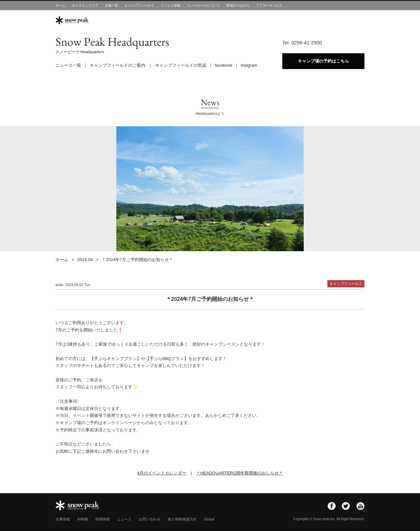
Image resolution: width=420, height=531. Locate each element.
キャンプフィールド (139, 5)
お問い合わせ (150, 519)
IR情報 (83, 519)
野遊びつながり (238, 5)
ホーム (60, 5)
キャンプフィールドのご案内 (117, 65)
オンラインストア (85, 5)
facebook (224, 65)
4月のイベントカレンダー (162, 473)
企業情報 (63, 519)
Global (209, 519)
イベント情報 (171, 5)
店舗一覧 (111, 5)
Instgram (249, 65)
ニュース (124, 519)
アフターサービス (269, 5)
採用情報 (103, 519)
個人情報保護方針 (182, 519)
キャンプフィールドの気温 (181, 65)
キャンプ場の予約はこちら (323, 61)
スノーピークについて (203, 5)
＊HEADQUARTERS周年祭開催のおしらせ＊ (240, 473)
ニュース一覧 (68, 65)
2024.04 (85, 260)
